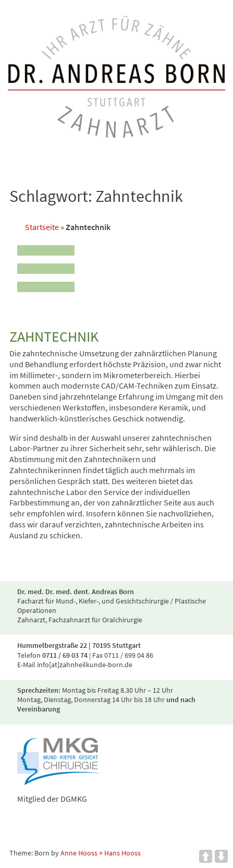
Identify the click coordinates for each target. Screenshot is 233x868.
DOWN (221, 856)
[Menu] (46, 266)
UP (206, 856)
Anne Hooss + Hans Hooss (101, 853)
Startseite (42, 227)
